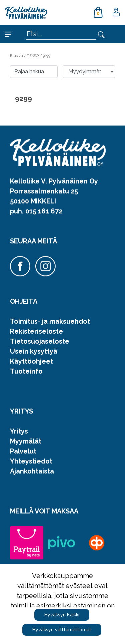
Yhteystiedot (31, 461)
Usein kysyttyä (34, 351)
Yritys (19, 431)
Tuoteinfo (26, 371)
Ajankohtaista (32, 471)
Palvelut (23, 451)
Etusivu (17, 56)
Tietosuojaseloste (40, 341)
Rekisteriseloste (36, 331)
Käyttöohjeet (31, 361)
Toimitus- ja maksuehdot (50, 321)
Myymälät (26, 441)
